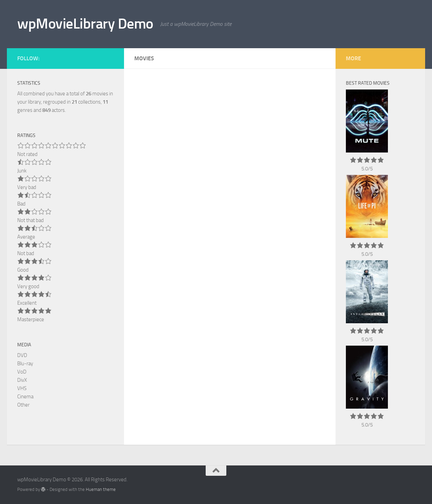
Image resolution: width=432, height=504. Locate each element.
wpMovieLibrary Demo (85, 24)
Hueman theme (101, 489)
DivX (22, 380)
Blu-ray (25, 364)
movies (97, 94)
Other (23, 405)
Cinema (25, 397)
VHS (22, 388)
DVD (22, 355)
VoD (22, 372)
